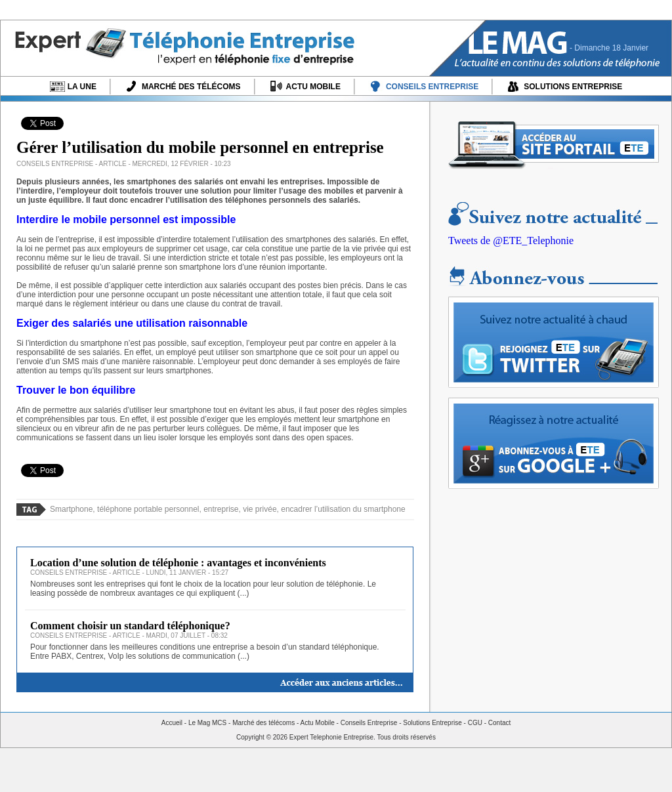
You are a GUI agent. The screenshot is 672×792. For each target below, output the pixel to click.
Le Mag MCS (207, 723)
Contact (499, 723)
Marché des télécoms (263, 723)
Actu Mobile (318, 723)
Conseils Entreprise (369, 723)
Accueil (172, 723)
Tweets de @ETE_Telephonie (511, 240)
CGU (475, 723)
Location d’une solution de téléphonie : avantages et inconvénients (178, 563)
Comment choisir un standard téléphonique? (130, 626)
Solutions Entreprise (432, 723)
